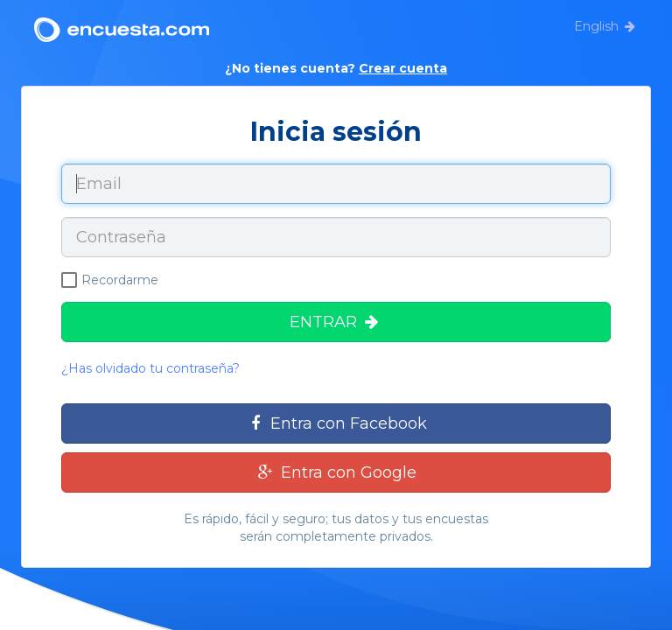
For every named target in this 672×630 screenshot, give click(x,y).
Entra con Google (336, 472)
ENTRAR (336, 322)
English (596, 26)
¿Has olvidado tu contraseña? (150, 368)
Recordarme (110, 280)
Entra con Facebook (336, 423)
